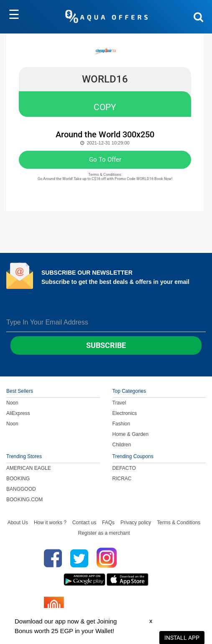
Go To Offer (105, 160)
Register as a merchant (104, 533)
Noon (12, 403)
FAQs (108, 523)
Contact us (84, 523)
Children (122, 445)
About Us (18, 523)
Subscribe (106, 345)
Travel (119, 403)
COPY (105, 107)
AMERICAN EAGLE (29, 468)
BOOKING (18, 479)
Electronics (125, 413)
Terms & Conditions (179, 523)
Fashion (121, 424)
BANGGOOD (21, 489)
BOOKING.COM (24, 500)
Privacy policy (136, 523)
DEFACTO (124, 468)
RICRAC (122, 479)
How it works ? (50, 523)
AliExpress (18, 413)
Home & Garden (131, 434)
